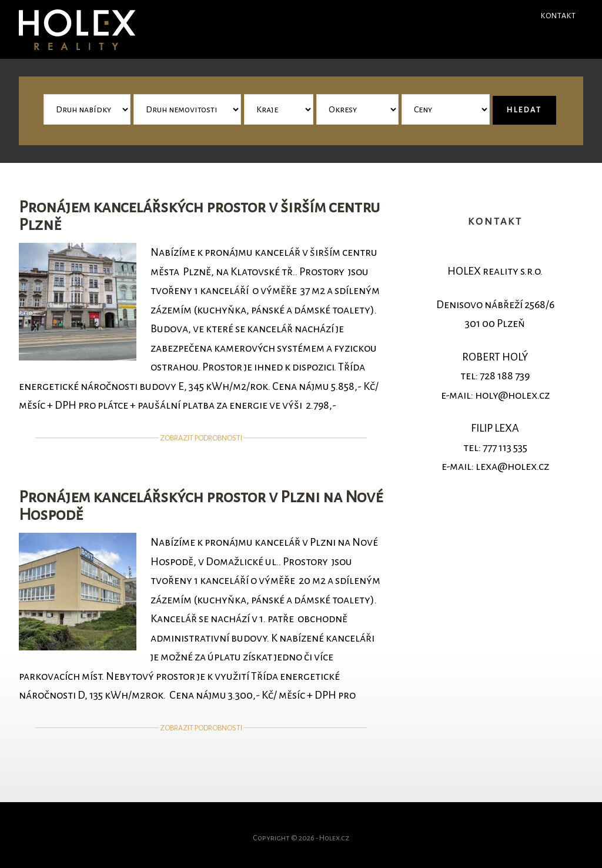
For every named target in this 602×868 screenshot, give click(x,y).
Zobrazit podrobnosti (201, 438)
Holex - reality (107, 29)
